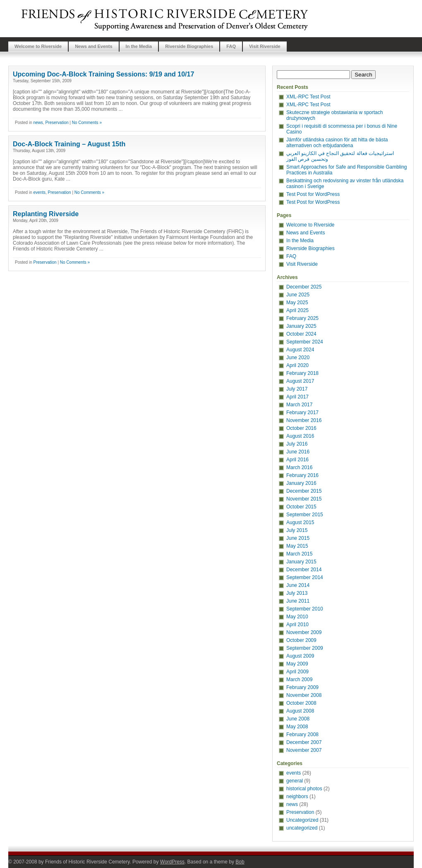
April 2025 (297, 310)
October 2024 (301, 334)
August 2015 (300, 522)
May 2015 (297, 546)
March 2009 (299, 680)
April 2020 (297, 365)
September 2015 (305, 515)
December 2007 (304, 742)
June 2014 (298, 585)
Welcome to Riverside (38, 46)
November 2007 (304, 750)
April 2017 (297, 397)
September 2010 (305, 609)
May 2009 (297, 664)
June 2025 (298, 295)
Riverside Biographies (189, 46)
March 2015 (299, 554)
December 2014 (304, 570)
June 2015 (298, 538)
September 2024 (305, 342)
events (39, 192)
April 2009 (297, 672)
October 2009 (301, 640)
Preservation (57, 123)
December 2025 (304, 287)
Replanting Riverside (46, 214)
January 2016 (301, 483)
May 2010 (297, 617)
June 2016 (298, 452)
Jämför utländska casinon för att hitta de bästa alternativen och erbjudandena (337, 143)
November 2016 (304, 420)
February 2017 (302, 413)
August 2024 (300, 350)
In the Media (139, 46)
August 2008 (300, 711)
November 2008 (304, 695)
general (295, 781)
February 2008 (302, 734)
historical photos (304, 789)
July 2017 (297, 389)
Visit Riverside (265, 46)
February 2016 (302, 475)
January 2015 (301, 562)
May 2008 (297, 727)
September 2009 (305, 648)
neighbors (297, 796)
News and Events (94, 46)
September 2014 (305, 577)
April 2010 (297, 625)
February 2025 (302, 318)
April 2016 (297, 460)
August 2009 (300, 656)
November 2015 (304, 499)
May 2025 (297, 303)
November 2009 (304, 632)
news (38, 123)
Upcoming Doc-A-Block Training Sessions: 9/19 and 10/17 (103, 74)
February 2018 (302, 373)
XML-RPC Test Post (308, 97)
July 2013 (297, 593)
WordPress (172, 862)
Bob (240, 862)
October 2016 (301, 428)
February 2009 (302, 687)
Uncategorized (302, 820)
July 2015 (297, 530)
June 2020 (298, 358)
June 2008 (298, 719)
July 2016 (297, 444)
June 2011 (298, 601)
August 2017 (300, 381)
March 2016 (299, 467)
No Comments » (87, 123)
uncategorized (302, 828)
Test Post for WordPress (313, 194)
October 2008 (301, 703)
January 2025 (301, 326)
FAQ (231, 46)
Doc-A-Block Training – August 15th (69, 144)
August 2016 (300, 436)
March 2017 (299, 405)
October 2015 (301, 507)
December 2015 (304, 491)
